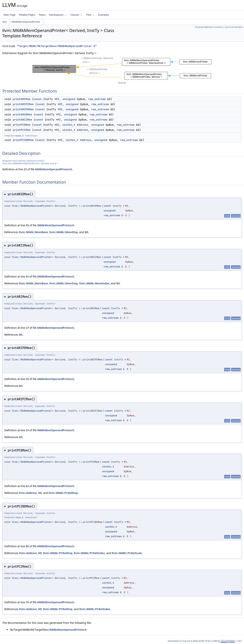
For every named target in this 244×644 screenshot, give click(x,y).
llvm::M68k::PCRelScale (127, 553)
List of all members (234, 27)
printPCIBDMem (23, 140)
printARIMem (22, 99)
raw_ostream (97, 99)
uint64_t (69, 125)
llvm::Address (28, 493)
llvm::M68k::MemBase (33, 232)
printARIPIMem (23, 104)
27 (27, 328)
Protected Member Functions (209, 27)
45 (27, 225)
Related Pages (27, 15)
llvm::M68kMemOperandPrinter (32, 206)
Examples (104, 15)
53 (27, 276)
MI (58, 99)
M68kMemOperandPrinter (26, 22)
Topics (42, 15)
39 (27, 379)
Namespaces (58, 15)
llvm (5, 22)
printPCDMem (22, 125)
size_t (20, 136)
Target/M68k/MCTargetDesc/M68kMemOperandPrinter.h (57, 46)
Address (82, 125)
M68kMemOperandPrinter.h (53, 169)
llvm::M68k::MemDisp (64, 232)
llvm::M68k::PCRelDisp (63, 493)
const (38, 99)
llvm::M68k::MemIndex (94, 283)
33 (27, 430)
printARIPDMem (23, 109)
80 (27, 546)
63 (27, 486)
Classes (76, 15)
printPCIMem (22, 130)
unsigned (69, 99)
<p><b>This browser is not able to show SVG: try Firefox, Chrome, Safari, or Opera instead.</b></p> (122, 68)
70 (27, 602)
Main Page (10, 15)
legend (122, 83)
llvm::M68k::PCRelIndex (89, 553)
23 (25, 169)
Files (90, 15)
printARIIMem (22, 120)
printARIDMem (22, 114)
